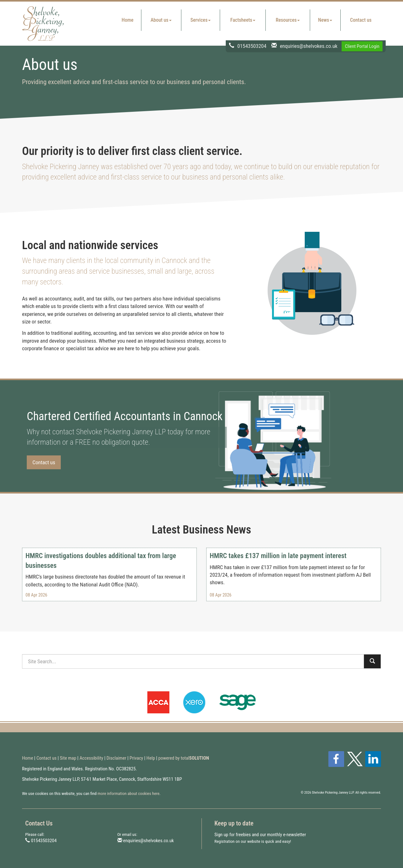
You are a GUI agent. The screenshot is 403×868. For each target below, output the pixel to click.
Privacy (136, 758)
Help (151, 758)
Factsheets (243, 20)
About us (161, 20)
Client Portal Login (362, 46)
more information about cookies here (129, 793)
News (325, 20)
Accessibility (91, 758)
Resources (288, 20)
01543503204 (252, 46)
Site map (68, 758)
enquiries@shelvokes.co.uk (309, 46)
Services (201, 20)
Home (127, 20)
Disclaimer (116, 758)
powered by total (184, 758)
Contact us (361, 20)
